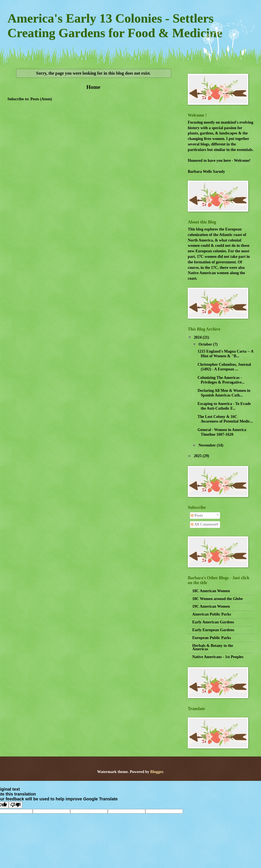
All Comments (204, 524)
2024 (198, 337)
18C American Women (211, 591)
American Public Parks (212, 614)
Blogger (157, 772)
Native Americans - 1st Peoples (218, 657)
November (208, 445)
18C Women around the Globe (217, 599)
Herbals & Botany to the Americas (213, 647)
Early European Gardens (213, 630)
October (206, 344)
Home (93, 87)
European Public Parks (212, 638)
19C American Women (211, 606)
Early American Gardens (213, 622)
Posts (197, 515)
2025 (198, 456)
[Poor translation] (15, 805)
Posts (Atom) (41, 99)
